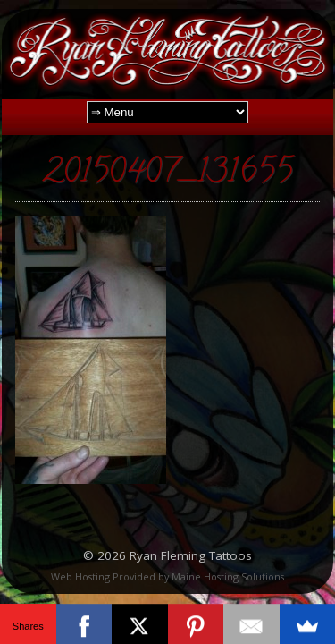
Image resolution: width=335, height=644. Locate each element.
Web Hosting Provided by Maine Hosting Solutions (167, 576)
